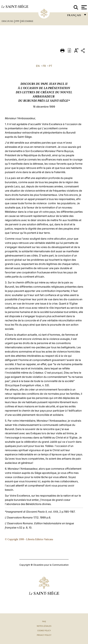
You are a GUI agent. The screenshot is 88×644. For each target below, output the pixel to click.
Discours (8, 21)
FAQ (44, 621)
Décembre (27, 21)
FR (44, 66)
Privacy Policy (44, 635)
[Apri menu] (84, 7)
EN (38, 66)
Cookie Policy (44, 631)
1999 (17, 21)
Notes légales (44, 626)
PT (51, 66)
